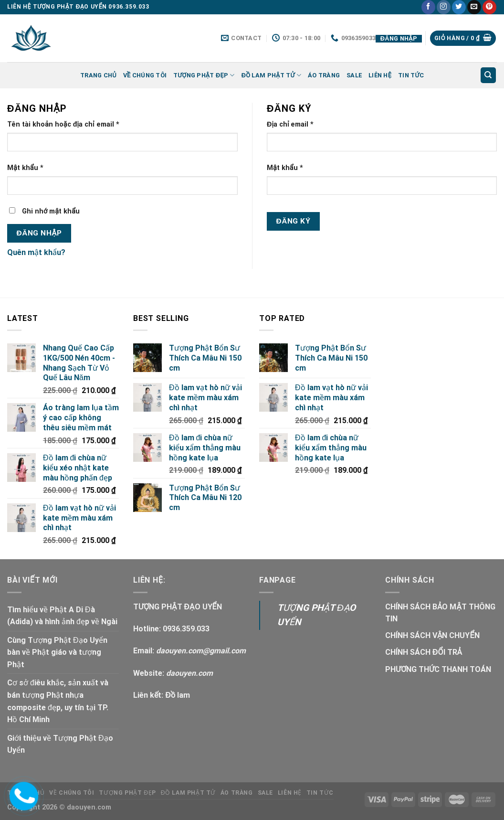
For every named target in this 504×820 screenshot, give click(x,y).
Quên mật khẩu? (36, 252)
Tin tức (411, 75)
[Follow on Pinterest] (489, 7)
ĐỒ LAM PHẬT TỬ (271, 75)
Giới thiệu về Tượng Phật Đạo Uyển (60, 744)
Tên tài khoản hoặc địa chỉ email (63, 124)
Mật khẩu (25, 168)
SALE (354, 75)
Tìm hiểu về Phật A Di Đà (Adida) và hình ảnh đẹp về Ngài (62, 616)
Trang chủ (98, 75)
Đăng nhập (39, 233)
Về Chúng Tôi (145, 75)
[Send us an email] (474, 7)
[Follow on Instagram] (444, 7)
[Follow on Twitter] (459, 7)
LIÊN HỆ (380, 75)
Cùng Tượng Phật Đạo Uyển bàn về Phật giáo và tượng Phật (57, 652)
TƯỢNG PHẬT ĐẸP (204, 75)
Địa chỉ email (290, 124)
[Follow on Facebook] (428, 7)
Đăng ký (294, 221)
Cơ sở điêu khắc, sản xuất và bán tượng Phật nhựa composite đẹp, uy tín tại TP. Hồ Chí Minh (58, 701)
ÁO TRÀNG (324, 75)
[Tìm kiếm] (488, 75)
